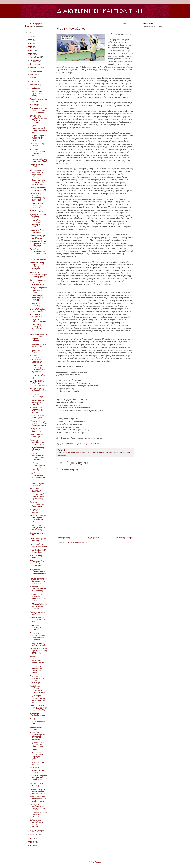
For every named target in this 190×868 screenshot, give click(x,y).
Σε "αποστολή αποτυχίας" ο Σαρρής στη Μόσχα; (36, 328)
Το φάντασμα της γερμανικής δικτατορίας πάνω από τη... (38, 598)
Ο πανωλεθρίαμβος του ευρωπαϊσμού (38, 310)
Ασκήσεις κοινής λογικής (36, 557)
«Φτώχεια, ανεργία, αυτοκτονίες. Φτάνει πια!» (39, 620)
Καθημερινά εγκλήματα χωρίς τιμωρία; (37, 770)
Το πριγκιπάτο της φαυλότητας (37, 449)
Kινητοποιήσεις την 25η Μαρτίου (37, 237)
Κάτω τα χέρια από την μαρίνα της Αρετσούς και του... (38, 282)
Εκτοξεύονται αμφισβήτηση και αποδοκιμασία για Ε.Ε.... (38, 252)
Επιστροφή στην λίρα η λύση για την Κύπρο (38, 138)
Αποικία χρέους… (37, 105)
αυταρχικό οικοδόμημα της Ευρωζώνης (77, 452)
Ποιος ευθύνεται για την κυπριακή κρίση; (37, 94)
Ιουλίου (33, 74)
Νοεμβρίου (35, 60)
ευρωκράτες (122, 452)
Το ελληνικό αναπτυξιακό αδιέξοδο (36, 628)
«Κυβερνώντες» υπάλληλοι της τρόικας (36, 410)
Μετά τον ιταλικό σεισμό (36, 728)
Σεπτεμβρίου (35, 67)
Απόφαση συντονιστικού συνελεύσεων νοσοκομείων (36, 359)
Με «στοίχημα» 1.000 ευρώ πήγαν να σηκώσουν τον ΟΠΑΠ (38, 519)
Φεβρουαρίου (36, 831)
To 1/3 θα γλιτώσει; (37, 211)
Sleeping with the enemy (36, 166)
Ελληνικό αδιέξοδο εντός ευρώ (37, 435)
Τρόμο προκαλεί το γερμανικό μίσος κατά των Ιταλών (37, 791)
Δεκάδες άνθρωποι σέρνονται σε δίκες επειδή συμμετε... (38, 799)
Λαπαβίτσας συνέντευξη (35, 490)
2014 (30, 51)
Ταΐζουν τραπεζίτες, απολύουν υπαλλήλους (37, 563)
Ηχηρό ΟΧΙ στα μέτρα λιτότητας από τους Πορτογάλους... (38, 778)
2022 (30, 40)
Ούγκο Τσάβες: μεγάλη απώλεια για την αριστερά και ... (37, 699)
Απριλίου (34, 85)
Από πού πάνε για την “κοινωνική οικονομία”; (38, 814)
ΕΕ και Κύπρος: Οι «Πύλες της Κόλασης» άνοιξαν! (38, 383)
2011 (30, 842)
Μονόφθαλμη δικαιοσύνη (35, 430)
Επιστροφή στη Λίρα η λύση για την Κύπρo (38, 290)
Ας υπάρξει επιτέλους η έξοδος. (38, 216)
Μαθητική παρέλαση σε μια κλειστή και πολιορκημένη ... (38, 244)
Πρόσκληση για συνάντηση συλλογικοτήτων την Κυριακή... (37, 369)
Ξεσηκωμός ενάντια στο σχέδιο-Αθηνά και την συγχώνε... (38, 528)
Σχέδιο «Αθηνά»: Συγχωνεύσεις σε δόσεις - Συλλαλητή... (38, 679)
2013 (30, 54)
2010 (30, 846)
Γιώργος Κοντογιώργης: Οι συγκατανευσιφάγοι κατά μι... (38, 129)
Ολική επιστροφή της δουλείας (38, 540)
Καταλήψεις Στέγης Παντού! (37, 145)
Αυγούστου (35, 71)
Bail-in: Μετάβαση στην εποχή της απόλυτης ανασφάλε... (37, 266)
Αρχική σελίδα (94, 538)
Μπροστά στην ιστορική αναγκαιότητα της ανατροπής (38, 197)
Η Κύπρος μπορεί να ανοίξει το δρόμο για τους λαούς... (38, 182)
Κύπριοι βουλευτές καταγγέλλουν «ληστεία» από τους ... (37, 174)
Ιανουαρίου (35, 834)
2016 (30, 44)
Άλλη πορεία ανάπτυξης (35, 511)
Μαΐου (33, 81)
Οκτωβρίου (35, 64)
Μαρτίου (34, 88)
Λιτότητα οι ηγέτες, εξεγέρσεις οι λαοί (38, 390)
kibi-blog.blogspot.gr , (71, 443)
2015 (30, 47)
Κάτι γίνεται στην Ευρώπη (36, 784)
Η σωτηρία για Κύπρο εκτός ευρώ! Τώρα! (38, 160)
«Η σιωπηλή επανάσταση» (36, 395)
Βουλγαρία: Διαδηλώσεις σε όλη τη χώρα (37, 504)
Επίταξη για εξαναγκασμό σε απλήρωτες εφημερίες (37, 736)
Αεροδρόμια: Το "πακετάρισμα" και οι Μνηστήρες (38, 589)
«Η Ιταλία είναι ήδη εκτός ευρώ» (37, 416)
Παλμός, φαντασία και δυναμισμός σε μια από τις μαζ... (38, 581)
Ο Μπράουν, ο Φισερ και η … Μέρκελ (38, 345)
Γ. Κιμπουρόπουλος (98, 452)
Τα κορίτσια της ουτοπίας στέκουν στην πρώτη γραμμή (38, 756)
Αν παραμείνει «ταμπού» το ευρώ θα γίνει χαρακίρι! (38, 275)
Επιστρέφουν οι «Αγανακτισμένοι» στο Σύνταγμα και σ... (38, 572)
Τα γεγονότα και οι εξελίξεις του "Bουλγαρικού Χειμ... (37, 746)
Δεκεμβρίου (35, 57)
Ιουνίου (33, 78)
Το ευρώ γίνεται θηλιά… (36, 351)
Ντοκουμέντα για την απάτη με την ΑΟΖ (38, 189)
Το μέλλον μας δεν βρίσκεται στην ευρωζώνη (37, 402)
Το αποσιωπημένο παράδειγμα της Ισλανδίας (37, 298)
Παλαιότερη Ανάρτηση (124, 538)
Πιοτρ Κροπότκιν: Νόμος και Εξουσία (38, 545)
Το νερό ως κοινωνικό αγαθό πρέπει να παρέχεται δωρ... (38, 110)
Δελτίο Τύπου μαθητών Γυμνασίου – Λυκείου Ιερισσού (38, 689)
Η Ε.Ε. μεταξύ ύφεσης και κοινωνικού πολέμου (38, 606)
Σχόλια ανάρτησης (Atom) (77, 542)
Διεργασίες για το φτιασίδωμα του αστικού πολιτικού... (39, 442)
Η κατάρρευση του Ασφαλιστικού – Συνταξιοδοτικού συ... (37, 476)
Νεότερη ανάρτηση (64, 538)
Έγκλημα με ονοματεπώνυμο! (37, 715)
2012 (30, 839)
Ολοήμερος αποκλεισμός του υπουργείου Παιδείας (37, 466)
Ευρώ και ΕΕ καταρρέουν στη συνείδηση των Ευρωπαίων (37, 457)
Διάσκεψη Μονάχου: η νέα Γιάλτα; (38, 613)
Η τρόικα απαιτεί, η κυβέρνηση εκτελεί (38, 644)
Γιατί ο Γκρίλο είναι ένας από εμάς (37, 763)
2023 (30, 37)
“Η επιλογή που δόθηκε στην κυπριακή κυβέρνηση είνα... (38, 318)
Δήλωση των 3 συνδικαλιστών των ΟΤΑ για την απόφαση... (38, 119)
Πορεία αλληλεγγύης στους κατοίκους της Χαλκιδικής (38, 496)
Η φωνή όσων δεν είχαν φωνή (37, 484)
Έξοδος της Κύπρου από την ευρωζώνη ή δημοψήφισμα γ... (38, 423)
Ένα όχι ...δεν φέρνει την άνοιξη (38, 376)
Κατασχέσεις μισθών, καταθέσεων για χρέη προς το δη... (38, 807)
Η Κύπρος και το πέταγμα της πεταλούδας (36, 206)
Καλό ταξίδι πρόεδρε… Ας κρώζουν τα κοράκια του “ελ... (38, 660)
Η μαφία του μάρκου (71, 28)
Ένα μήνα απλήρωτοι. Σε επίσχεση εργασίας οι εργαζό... (38, 670)
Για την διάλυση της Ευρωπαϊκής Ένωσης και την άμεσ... (37, 223)
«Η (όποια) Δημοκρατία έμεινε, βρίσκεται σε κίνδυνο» (38, 152)
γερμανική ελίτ (111, 452)
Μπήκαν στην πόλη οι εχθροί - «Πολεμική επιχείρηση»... (38, 651)
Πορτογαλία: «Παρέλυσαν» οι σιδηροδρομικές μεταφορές (37, 636)
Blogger (98, 862)
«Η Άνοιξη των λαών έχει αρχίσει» (38, 551)
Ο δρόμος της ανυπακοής (35, 304)
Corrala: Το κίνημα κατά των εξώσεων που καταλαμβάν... (38, 708)
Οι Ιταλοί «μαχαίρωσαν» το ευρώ (38, 721)
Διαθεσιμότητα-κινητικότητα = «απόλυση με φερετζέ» (36, 823)
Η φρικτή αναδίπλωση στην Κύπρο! (38, 231)
